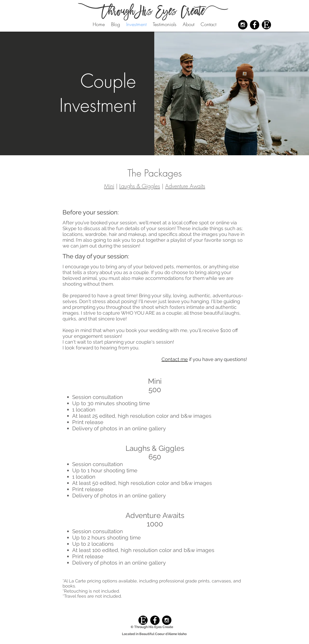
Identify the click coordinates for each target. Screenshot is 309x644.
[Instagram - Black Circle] (243, 25)
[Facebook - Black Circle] (255, 25)
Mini (109, 186)
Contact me (175, 359)
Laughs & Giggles (140, 186)
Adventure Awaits (185, 186)
